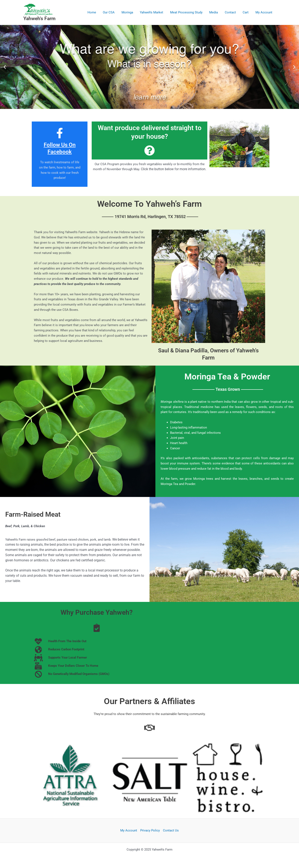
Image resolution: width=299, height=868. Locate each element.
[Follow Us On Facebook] (60, 133)
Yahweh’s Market (154, 12)
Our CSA (113, 12)
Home (96, 12)
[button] (5, 67)
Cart (246, 12)
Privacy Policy (150, 830)
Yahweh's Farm (39, 19)
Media (215, 12)
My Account (264, 12)
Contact (232, 12)
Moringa (131, 12)
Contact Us (171, 830)
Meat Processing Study (189, 12)
